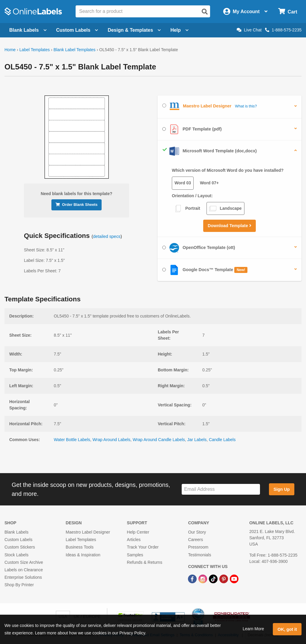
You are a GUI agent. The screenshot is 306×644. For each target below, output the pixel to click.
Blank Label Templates (75, 50)
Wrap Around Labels (112, 440)
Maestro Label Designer (88, 532)
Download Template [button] (229, 226)
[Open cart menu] (288, 12)
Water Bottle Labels (72, 440)
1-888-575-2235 (283, 30)
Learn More (253, 629)
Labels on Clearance (24, 570)
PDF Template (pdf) (192, 129)
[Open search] (205, 12)
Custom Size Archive (24, 562)
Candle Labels (222, 440)
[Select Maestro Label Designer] (164, 105)
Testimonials (199, 555)
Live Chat (249, 30)
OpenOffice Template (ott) (199, 248)
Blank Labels (16, 532)
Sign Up (281, 489)
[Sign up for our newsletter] (221, 489)
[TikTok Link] (214, 578)
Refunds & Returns (145, 562)
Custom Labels (18, 540)
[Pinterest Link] (224, 578)
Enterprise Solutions (23, 577)
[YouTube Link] (234, 578)
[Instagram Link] (203, 578)
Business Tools (80, 547)
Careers (195, 540)
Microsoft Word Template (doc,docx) (209, 151)
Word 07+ (209, 183)
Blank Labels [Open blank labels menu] (28, 30)
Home (10, 50)
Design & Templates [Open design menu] (134, 30)
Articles (134, 540)
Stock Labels (16, 555)
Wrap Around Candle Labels (159, 440)
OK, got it (287, 629)
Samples (135, 555)
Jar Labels (197, 440)
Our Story (197, 532)
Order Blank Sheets (77, 205)
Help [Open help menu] (179, 30)
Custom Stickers (20, 547)
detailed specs (107, 236)
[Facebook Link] (193, 578)
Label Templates (35, 50)
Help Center (138, 532)
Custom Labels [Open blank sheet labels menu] (77, 30)
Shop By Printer (19, 585)
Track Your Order (143, 547)
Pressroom (198, 547)
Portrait (187, 209)
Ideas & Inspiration (83, 555)
